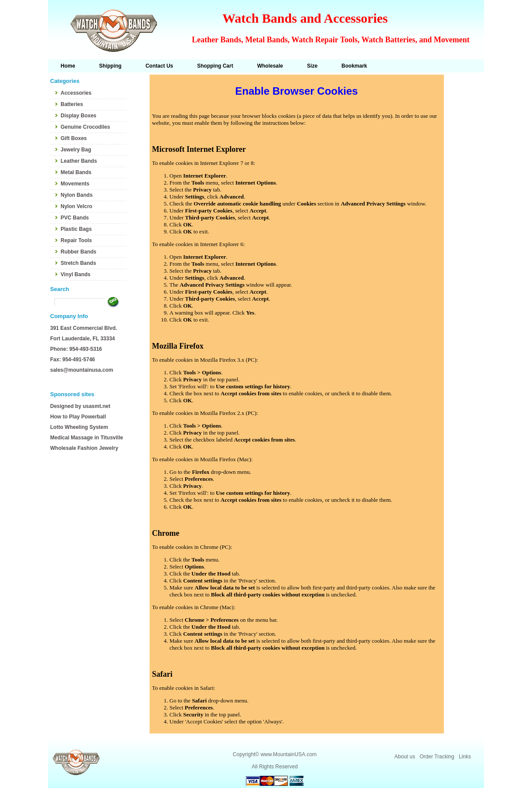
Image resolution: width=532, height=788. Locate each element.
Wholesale (270, 66)
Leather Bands (79, 161)
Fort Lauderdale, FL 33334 (83, 339)
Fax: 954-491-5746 (73, 360)
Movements (75, 184)
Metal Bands (76, 172)
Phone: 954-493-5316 (76, 349)
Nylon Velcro (77, 206)
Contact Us (159, 66)
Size (312, 66)
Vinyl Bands (75, 274)
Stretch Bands (78, 263)
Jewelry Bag (76, 150)
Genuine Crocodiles (85, 127)
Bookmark (354, 66)
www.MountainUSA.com (288, 754)
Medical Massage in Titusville (87, 438)
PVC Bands (75, 218)
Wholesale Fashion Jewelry (84, 448)
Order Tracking (437, 757)
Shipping (110, 66)
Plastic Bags (76, 229)
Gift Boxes (74, 138)
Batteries (72, 104)
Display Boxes (78, 116)
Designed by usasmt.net (80, 406)
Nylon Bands (77, 195)
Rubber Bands (78, 252)
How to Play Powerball (78, 417)
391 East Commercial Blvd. (84, 328)
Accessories (76, 93)
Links (465, 757)
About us (405, 757)
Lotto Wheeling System (79, 427)
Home (68, 66)
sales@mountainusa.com (82, 370)
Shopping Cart (215, 66)
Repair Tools (76, 240)
